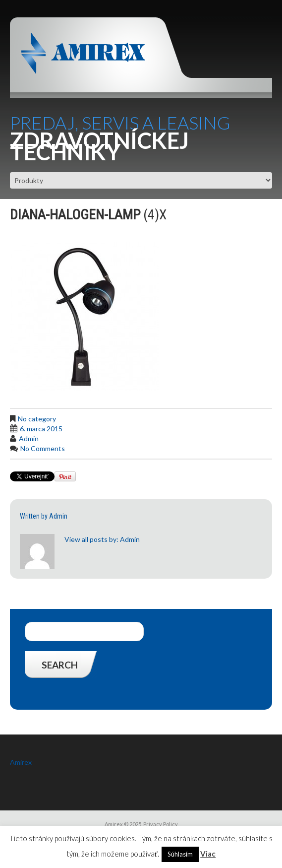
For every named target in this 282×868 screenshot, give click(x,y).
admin (29, 438)
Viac (208, 854)
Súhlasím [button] (180, 854)
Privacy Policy (161, 824)
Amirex (21, 762)
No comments (43, 448)
